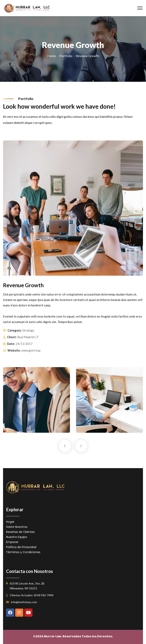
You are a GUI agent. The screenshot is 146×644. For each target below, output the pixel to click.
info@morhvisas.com (24, 602)
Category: (15, 330)
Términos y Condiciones (23, 552)
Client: (12, 337)
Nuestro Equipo (17, 537)
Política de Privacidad (21, 547)
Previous (65, 446)
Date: (11, 344)
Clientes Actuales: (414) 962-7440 (32, 595)
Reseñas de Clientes (20, 532)
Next (81, 446)
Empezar (12, 542)
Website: (14, 350)
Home (51, 56)
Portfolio (66, 56)
